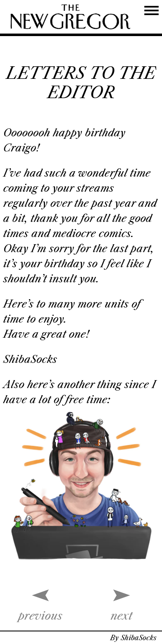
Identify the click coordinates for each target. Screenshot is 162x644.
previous (40, 616)
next (122, 616)
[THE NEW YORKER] (70, 17)
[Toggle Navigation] (151, 10)
